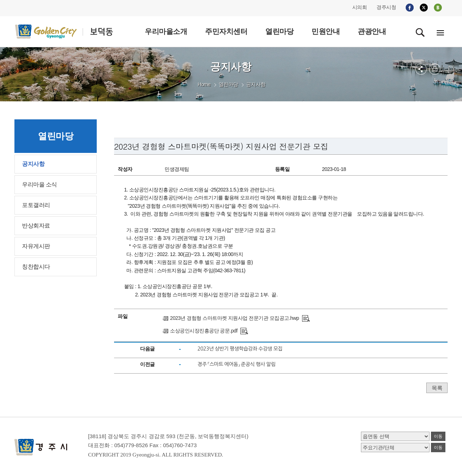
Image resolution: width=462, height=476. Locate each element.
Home (204, 84)
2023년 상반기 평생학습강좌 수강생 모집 (240, 349)
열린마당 (228, 84)
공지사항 (256, 84)
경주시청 (386, 7)
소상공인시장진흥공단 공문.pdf (204, 331)
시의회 (360, 7)
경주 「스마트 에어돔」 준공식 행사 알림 (236, 364)
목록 (437, 388)
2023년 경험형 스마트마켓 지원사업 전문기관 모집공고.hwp (234, 318)
